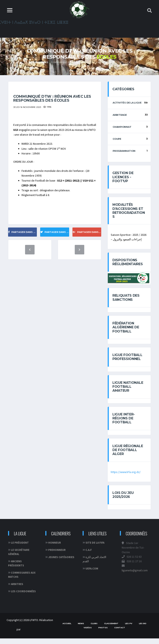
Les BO (143, 629)
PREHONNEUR (57, 556)
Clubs (94, 629)
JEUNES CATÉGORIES (61, 563)
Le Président (20, 548)
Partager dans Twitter (55, 244)
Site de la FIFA (95, 548)
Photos (103, 633)
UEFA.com (92, 574)
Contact (120, 633)
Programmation (124, 152)
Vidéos (88, 633)
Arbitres (17, 590)
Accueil (34, 63)
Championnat (122, 128)
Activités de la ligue (127, 104)
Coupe (117, 140)
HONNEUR (55, 548)
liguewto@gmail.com (135, 576)
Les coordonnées (23, 597)
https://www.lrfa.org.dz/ (126, 477)
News (45, 63)
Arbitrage (120, 116)
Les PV (129, 629)
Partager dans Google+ (87, 244)
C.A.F (89, 556)
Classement (111, 629)
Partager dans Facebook (23, 244)
